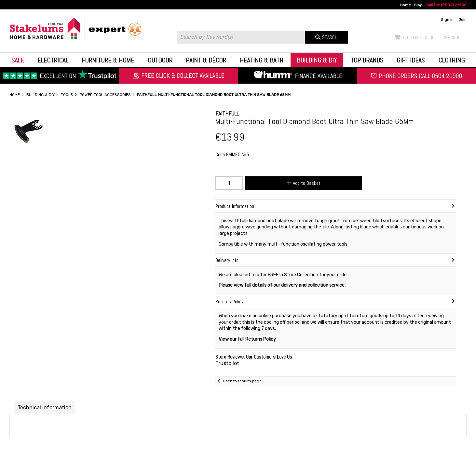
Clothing (451, 60)
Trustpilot (227, 363)
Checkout (453, 38)
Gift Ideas (411, 60)
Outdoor (160, 60)
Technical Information (45, 408)
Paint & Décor (206, 60)
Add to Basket (304, 183)
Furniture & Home (108, 60)
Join (462, 20)
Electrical (53, 60)
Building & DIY (317, 60)
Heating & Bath (262, 60)
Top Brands (367, 60)
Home (406, 5)
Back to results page (242, 381)
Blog (418, 5)
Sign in (447, 20)
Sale (18, 60)
